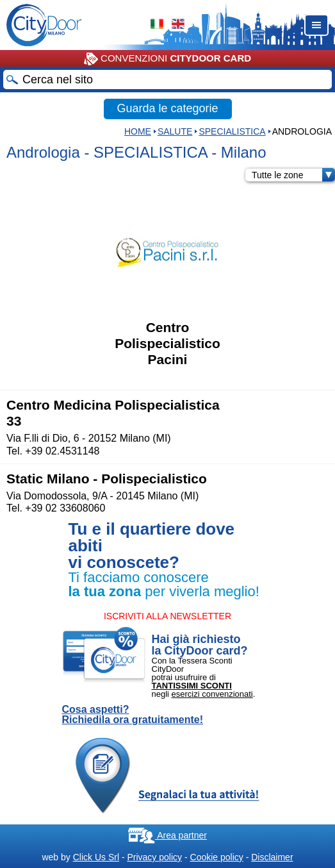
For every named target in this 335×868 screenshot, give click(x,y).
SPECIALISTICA (232, 131)
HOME (138, 131)
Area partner (167, 835)
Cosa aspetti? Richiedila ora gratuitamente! (133, 715)
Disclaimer (272, 857)
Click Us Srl (96, 857)
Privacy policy (154, 857)
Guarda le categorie (167, 108)
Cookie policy (217, 857)
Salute (175, 131)
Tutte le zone (293, 175)
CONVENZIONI (167, 59)
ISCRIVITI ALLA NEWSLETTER (167, 616)
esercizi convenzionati (212, 694)
